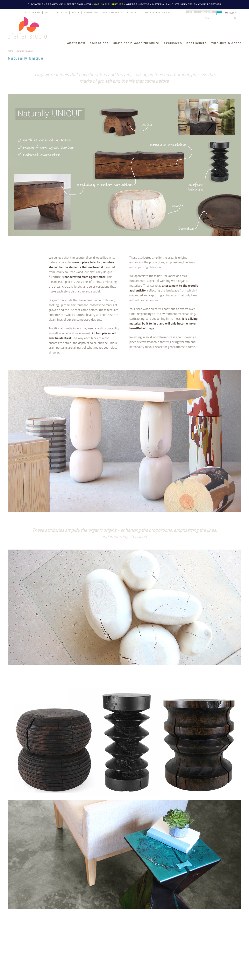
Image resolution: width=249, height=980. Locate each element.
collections (99, 43)
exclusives (173, 43)
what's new (76, 43)
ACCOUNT (132, 13)
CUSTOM (62, 13)
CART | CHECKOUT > (205, 12)
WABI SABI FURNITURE (109, 4)
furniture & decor (226, 43)
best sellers (196, 43)
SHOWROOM (91, 13)
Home (11, 51)
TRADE (76, 13)
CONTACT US (33, 13)
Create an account (167, 13)
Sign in (147, 13)
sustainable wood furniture (136, 43)
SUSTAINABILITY (112, 13)
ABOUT (49, 13)
